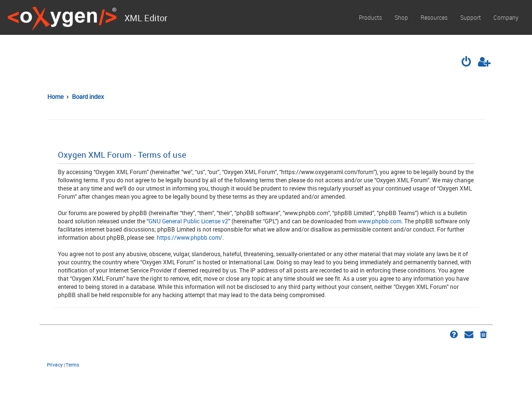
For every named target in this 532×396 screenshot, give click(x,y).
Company (506, 17)
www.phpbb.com (380, 221)
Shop (401, 17)
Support (471, 17)
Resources (434, 17)
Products (370, 17)
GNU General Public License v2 (188, 221)
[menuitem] (467, 63)
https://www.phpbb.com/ (190, 237)
